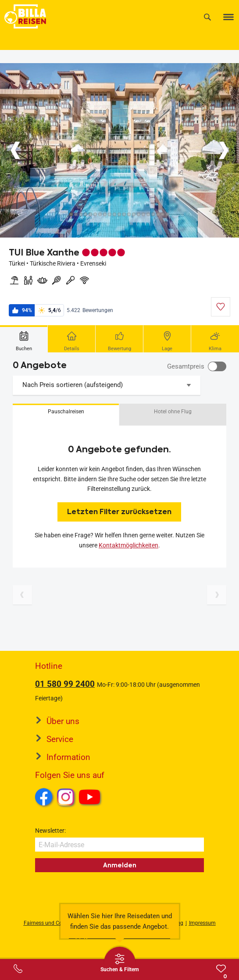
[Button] (15, 150)
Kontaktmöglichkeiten (128, 545)
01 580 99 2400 (65, 684)
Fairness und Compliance (54, 923)
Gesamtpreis (186, 366)
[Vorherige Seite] (22, 595)
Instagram (66, 797)
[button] (66, 415)
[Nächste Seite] (217, 595)
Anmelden (120, 865)
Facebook (44, 797)
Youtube (91, 798)
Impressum (202, 923)
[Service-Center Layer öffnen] (18, 969)
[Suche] (207, 17)
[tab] (24, 339)
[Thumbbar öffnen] (120, 962)
